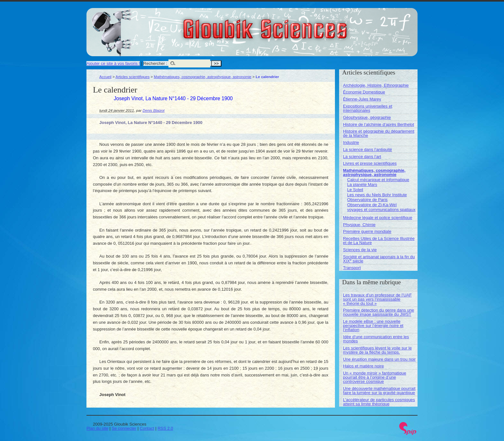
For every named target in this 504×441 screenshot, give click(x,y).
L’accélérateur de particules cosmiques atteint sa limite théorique (379, 402)
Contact (147, 428)
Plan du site (97, 428)
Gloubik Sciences (301, 25)
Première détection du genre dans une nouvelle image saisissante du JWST (378, 312)
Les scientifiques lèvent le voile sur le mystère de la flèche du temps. (377, 350)
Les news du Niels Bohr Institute (377, 195)
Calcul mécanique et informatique (378, 180)
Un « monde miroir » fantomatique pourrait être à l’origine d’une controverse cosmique (375, 377)
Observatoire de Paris (367, 200)
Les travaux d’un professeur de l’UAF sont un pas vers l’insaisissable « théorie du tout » (377, 299)
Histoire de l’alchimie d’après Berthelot (378, 124)
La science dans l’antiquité (368, 150)
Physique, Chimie (359, 225)
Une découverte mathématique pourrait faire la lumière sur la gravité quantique (379, 391)
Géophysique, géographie (367, 117)
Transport (352, 268)
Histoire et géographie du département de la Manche (379, 133)
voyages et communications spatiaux (381, 210)
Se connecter (124, 428)
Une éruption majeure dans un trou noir (379, 359)
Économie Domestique (364, 92)
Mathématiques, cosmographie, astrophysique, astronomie (203, 77)
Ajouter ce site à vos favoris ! (113, 63)
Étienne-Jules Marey (362, 99)
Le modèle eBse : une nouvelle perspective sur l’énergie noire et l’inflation (373, 326)
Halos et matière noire (363, 366)
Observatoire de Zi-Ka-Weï (372, 205)
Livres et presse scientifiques (370, 163)
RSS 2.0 (165, 428)
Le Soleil (355, 190)
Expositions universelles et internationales (368, 108)
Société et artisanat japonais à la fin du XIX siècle (379, 259)
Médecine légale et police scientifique (378, 218)
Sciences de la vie (360, 250)
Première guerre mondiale (367, 231)
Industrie (351, 142)
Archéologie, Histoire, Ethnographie (376, 85)
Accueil (105, 77)
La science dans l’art (362, 157)
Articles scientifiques (132, 77)
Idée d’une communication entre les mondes (376, 339)
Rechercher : (155, 63)
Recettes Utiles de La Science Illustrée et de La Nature (379, 241)
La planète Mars (362, 185)
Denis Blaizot (154, 110)
